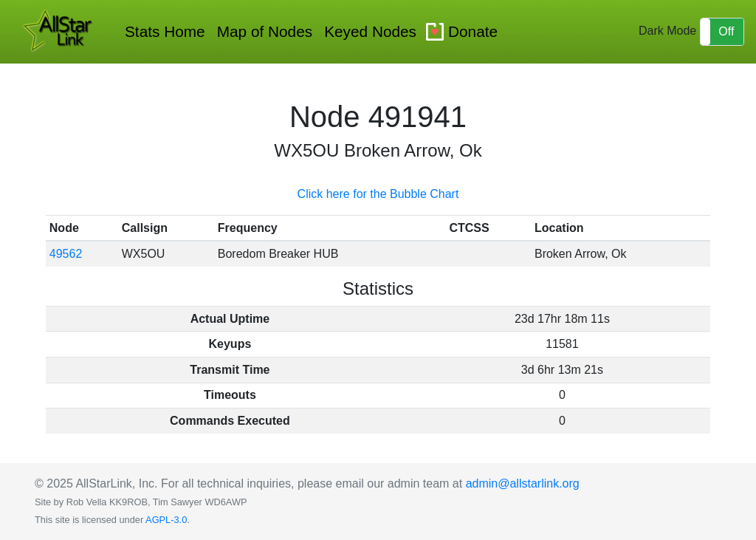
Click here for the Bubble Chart (378, 194)
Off (726, 31)
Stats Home (165, 31)
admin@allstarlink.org (523, 483)
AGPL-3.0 (166, 520)
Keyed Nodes (370, 31)
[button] (722, 32)
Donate (473, 31)
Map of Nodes (265, 31)
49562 (66, 254)
